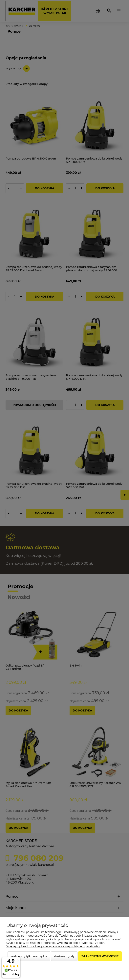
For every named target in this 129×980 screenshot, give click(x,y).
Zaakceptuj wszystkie (100, 956)
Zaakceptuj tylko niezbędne (29, 956)
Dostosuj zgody (64, 956)
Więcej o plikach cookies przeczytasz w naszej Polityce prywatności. (53, 946)
